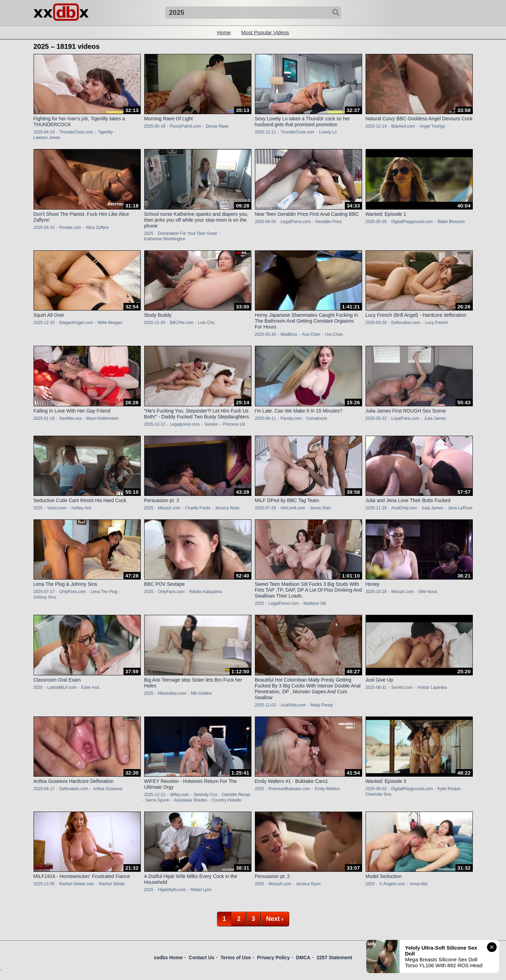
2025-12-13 (155, 795)
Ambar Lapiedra (432, 687)
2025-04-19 (44, 132)
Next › (275, 919)
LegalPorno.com (296, 222)
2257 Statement (334, 958)
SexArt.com (402, 687)
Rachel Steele (112, 884)
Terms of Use (236, 958)
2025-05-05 (376, 222)
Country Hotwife (227, 800)
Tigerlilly (105, 132)
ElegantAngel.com (76, 323)
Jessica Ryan (227, 508)
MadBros (289, 334)
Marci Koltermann (102, 418)
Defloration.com (406, 323)
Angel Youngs (432, 126)
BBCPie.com (182, 323)
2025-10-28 (376, 592)
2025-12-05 (44, 884)
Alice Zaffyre (97, 228)
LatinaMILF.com (62, 687)
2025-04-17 (44, 789)
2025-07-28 (265, 508)
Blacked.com (403, 126)
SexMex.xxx (70, 418)
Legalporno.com (185, 424)
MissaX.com (169, 508)
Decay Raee (217, 126)
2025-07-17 (44, 592)
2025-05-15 (44, 228)
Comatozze (317, 418)
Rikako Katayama (205, 592)
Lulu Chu (206, 323)
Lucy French (436, 323)
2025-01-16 (44, 418)
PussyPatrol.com (185, 126)
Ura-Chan (334, 334)
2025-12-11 (265, 132)
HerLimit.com (293, 508)
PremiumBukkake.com (289, 789)
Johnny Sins (45, 597)
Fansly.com (291, 418)
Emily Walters (327, 789)
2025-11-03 (265, 705)
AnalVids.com (293, 705)
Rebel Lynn (201, 890)
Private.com (70, 228)
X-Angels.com (392, 884)
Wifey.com (179, 795)
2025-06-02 (376, 789)
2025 (149, 233)
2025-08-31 (376, 687)
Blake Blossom (451, 222)
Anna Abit (419, 884)
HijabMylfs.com (172, 890)
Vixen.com (57, 508)
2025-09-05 (265, 222)
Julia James (435, 418)
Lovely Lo (328, 132)
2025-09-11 (265, 418)
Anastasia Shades (191, 800)
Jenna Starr (320, 508)
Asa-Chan (311, 334)
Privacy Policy (273, 958)
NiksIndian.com (172, 693)
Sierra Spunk (157, 800)
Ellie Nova (428, 592)
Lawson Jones (47, 138)
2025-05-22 (376, 418)
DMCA (303, 958)
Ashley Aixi (81, 508)
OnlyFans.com (72, 592)
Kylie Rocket (449, 789)
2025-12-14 (376, 126)
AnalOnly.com (404, 508)
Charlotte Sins (379, 794)
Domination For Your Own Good (187, 233)
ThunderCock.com (76, 132)
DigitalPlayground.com (412, 222)
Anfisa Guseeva (108, 789)
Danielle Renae (236, 795)
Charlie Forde (198, 508)
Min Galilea (201, 693)
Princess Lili (234, 424)
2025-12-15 (44, 323)
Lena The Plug (104, 592)
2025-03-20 (376, 323)
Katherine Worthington (165, 239)
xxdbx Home (168, 958)
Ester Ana (90, 687)
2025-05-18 (155, 126)
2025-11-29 (155, 323)
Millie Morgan (110, 323)
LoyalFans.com (405, 418)
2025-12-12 (155, 424)
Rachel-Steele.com (77, 884)
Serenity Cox (206, 795)
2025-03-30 (265, 334)
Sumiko (211, 424)
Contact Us (202, 958)
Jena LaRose (460, 508)
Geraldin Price (329, 222)
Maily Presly (322, 705)
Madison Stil (315, 603)
